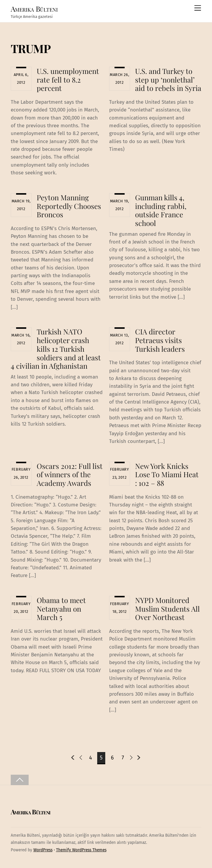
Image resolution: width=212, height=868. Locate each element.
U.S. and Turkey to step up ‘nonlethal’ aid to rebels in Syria (168, 80)
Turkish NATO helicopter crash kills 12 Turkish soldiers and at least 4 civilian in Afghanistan (56, 349)
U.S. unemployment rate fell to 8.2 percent (68, 80)
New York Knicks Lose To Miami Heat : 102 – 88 (167, 475)
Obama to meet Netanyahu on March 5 (61, 609)
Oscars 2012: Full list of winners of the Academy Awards (70, 475)
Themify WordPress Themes (81, 850)
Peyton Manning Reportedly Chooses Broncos (69, 206)
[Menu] (198, 8)
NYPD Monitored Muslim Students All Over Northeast (167, 609)
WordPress (43, 850)
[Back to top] (20, 780)
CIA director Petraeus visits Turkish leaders (160, 340)
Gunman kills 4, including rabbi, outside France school (161, 210)
